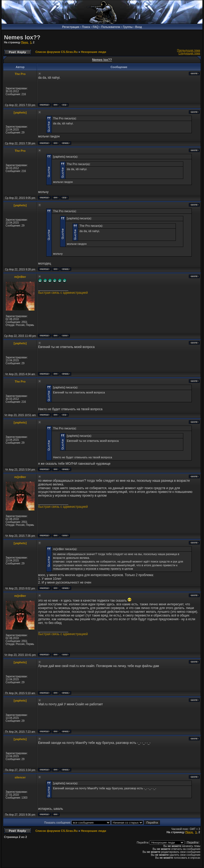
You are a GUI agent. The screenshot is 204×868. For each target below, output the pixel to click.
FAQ (96, 27)
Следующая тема (189, 53)
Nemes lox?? (22, 37)
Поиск (86, 27)
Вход (139, 27)
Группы (128, 27)
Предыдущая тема (189, 50)
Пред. (25, 42)
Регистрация (71, 27)
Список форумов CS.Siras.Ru (56, 52)
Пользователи (111, 27)
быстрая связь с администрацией (63, 293)
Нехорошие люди (93, 52)
